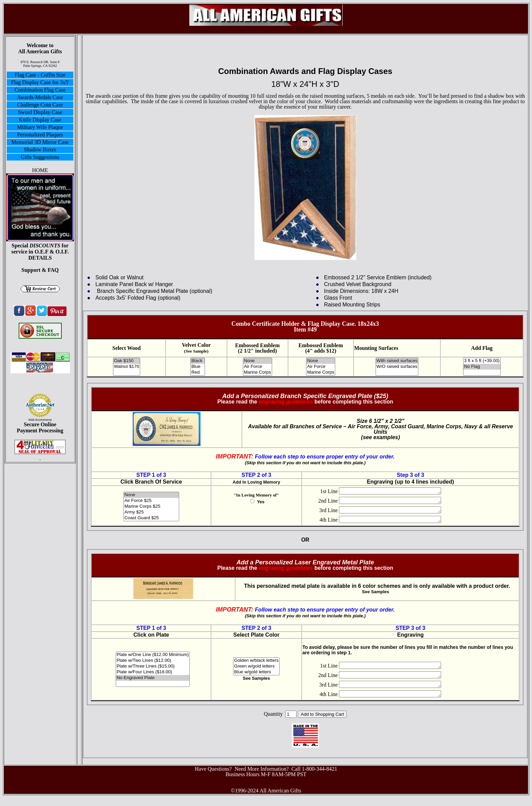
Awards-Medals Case (40, 97)
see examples (380, 437)
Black (198, 361)
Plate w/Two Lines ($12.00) (153, 667)
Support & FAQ (40, 270)
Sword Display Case (40, 112)
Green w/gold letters (256, 672)
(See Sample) (196, 351)
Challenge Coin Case (40, 105)
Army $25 (151, 512)
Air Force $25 (151, 501)
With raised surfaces (397, 361)
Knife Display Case (40, 120)
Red (198, 372)
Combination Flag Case (40, 90)
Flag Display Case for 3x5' (40, 82)
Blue (198, 367)
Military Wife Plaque (40, 127)
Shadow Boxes (40, 149)
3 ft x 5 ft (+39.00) (482, 361)
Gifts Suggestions (40, 157)
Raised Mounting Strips (352, 305)
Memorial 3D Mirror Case (40, 142)
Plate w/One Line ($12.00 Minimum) (153, 661)
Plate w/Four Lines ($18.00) (153, 678)
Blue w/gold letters (256, 678)
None (258, 361)
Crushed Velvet (343, 284)
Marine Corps (258, 372)
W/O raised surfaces (397, 367)
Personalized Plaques (40, 135)
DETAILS (40, 258)
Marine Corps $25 (151, 507)
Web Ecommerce (40, 420)
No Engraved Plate (153, 684)
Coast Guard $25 (151, 518)
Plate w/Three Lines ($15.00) (153, 672)
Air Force (258, 367)
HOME (40, 170)
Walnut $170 (127, 367)
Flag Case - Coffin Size (40, 75)
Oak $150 (127, 361)
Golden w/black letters (256, 667)
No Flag (482, 367)
